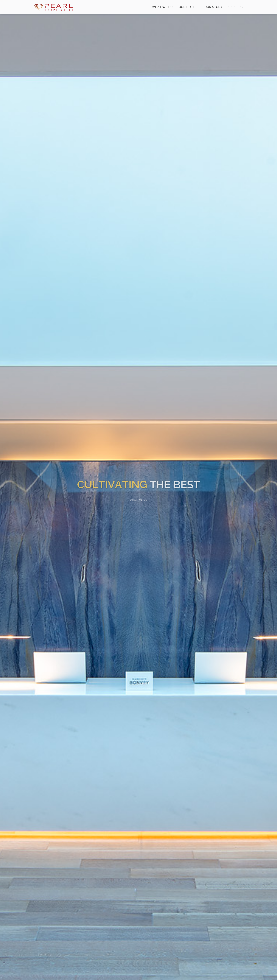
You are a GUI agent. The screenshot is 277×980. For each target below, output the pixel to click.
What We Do (162, 7)
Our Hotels (189, 7)
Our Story (213, 7)
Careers (233, 10)
